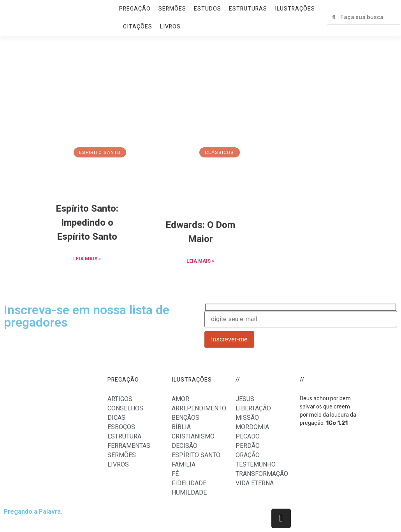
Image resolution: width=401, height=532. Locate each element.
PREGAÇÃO (135, 9)
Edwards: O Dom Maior (200, 232)
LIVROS (170, 27)
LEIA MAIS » (87, 259)
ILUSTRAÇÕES (295, 9)
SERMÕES (172, 9)
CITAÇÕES (138, 27)
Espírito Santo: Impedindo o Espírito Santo (87, 223)
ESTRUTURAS (248, 9)
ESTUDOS (208, 9)
